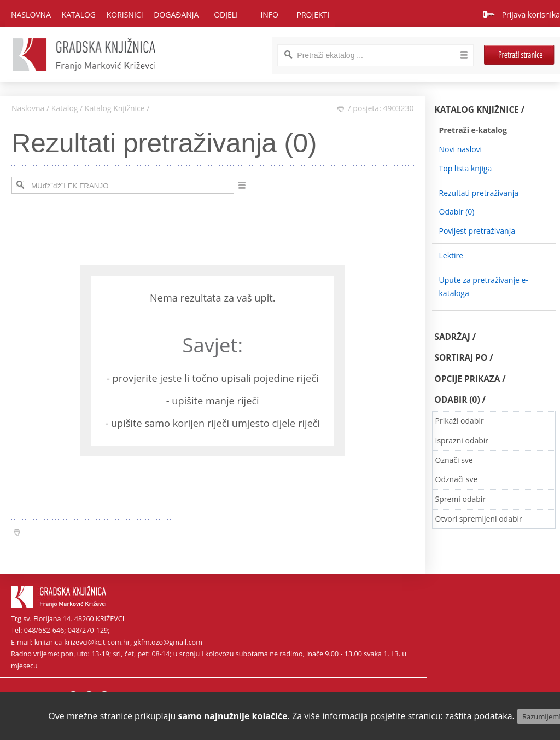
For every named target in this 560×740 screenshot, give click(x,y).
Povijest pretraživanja (477, 231)
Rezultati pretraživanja (479, 193)
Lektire (451, 255)
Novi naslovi (461, 149)
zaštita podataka (479, 716)
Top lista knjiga (466, 168)
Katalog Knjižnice (115, 108)
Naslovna (31, 15)
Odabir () (457, 212)
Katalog (65, 108)
